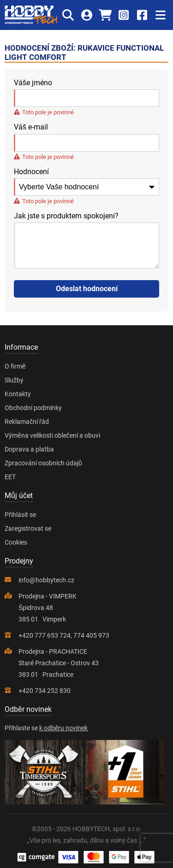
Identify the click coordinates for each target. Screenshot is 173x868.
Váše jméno (33, 83)
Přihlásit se (20, 515)
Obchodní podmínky (33, 408)
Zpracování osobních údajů (43, 463)
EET (10, 477)
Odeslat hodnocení (87, 289)
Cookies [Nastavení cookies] (16, 542)
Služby (14, 380)
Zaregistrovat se (28, 528)
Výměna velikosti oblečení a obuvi (52, 435)
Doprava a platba (29, 449)
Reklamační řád (27, 422)
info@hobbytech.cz (46, 580)
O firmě (15, 366)
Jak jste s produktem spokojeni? (66, 216)
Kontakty (18, 394)
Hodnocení (31, 172)
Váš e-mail (31, 127)
